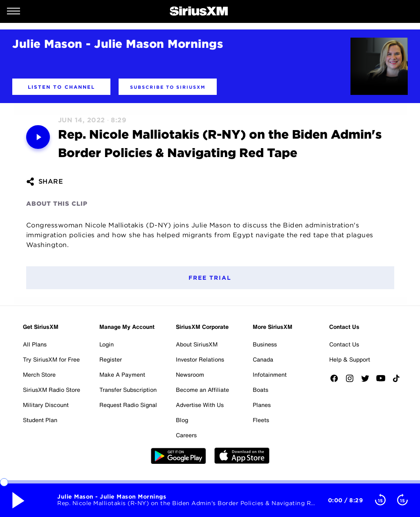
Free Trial (210, 278)
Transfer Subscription (128, 390)
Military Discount (46, 405)
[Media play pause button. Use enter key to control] (38, 137)
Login (107, 344)
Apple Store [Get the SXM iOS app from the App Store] (242, 456)
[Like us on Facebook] (337, 381)
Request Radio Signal (128, 405)
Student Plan (40, 420)
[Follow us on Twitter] (368, 381)
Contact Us (344, 344)
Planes (262, 405)
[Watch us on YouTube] (384, 381)
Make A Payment (122, 374)
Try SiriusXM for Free (51, 359)
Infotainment (270, 374)
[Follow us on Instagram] (353, 381)
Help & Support (350, 359)
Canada (263, 359)
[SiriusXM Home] (199, 11)
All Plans (35, 344)
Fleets (261, 420)
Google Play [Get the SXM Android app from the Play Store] (179, 456)
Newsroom (190, 374)
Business (265, 344)
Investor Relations (200, 359)
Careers (186, 435)
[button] (61, 87)
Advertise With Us (200, 405)
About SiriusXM (197, 344)
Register (111, 359)
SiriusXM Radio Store (52, 390)
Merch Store (39, 374)
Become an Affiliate (202, 390)
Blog (182, 420)
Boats (261, 390)
